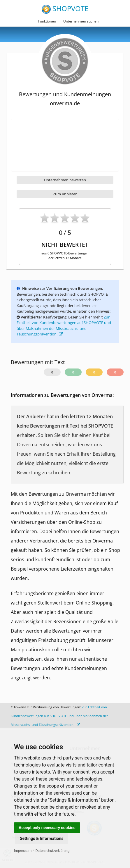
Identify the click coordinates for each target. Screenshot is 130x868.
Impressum (23, 851)
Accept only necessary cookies (47, 828)
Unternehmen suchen (81, 21)
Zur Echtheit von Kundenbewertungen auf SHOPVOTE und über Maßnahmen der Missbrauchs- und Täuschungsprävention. (59, 716)
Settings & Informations (42, 838)
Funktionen (47, 21)
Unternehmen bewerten (65, 180)
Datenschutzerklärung (53, 851)
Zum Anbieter (65, 194)
